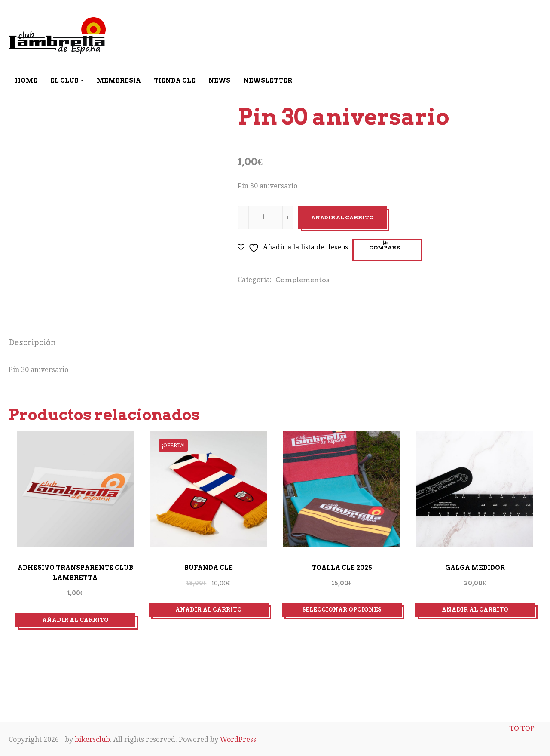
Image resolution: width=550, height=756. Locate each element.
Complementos (302, 280)
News (219, 80)
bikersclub (92, 738)
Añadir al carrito (342, 217)
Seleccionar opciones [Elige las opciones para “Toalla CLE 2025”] (342, 609)
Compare (385, 247)
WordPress (238, 738)
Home (26, 80)
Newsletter (268, 80)
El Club (64, 80)
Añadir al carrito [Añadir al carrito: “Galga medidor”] (475, 609)
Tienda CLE (175, 80)
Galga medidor (475, 567)
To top (522, 721)
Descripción (32, 343)
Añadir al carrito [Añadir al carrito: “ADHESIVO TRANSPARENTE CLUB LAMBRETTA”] (75, 619)
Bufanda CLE (209, 567)
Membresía (119, 80)
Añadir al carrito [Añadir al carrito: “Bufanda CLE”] (209, 609)
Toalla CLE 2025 (342, 567)
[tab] (32, 344)
